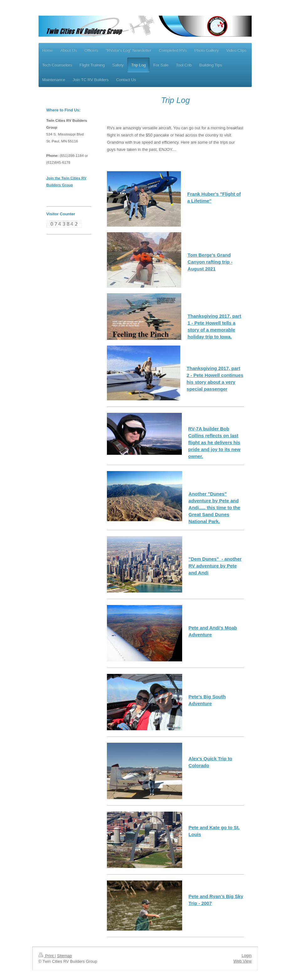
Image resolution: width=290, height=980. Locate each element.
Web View (242, 961)
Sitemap (64, 956)
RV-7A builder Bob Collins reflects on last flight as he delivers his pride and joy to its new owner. (214, 442)
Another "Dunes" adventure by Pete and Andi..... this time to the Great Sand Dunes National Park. (214, 508)
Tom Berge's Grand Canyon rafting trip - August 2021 (210, 262)
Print (47, 956)
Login (247, 955)
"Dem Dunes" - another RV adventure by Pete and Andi (215, 566)
